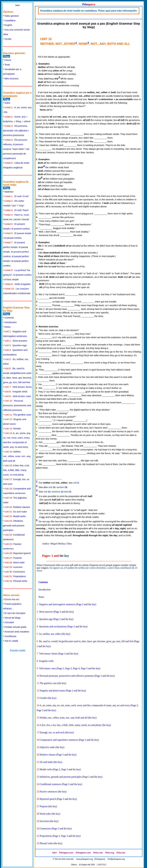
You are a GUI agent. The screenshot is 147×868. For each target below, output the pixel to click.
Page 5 (84, 668)
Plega (7, 56)
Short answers (16, 341)
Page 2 (80, 604)
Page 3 (68, 668)
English (8, 25)
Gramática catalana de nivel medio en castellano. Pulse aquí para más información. (89, 11)
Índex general (12, 16)
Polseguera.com (83, 853)
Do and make (16, 512)
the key (64, 556)
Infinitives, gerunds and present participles (14, 525)
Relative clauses (17, 507)
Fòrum (8, 60)
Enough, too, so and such (52, 732)
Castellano (10, 20)
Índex (7, 103)
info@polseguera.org (116, 859)
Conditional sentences (51, 784)
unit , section (58, 487)
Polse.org (110, 853)
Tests (7, 65)
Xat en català (11, 641)
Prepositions (15, 576)
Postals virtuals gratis (16, 627)
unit (76, 483)
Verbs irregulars (18, 284)
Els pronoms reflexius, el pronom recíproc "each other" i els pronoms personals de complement (16, 149)
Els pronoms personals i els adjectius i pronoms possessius (16, 131)
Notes (8, 327)
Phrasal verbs (16, 581)
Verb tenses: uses (18, 396)
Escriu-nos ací (12, 599)
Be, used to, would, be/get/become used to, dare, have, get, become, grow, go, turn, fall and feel (86, 641)
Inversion (14, 567)
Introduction (11, 322)
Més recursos (12, 78)
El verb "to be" (17, 196)
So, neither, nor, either (50, 634)
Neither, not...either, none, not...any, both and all (17, 456)
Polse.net (121, 853)
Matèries (9, 192)
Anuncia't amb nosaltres (17, 632)
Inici (18, 5)
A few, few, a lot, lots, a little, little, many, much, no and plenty (16, 470)
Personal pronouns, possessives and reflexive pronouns (17, 405)
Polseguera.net (66, 853)
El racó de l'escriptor (15, 613)
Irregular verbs (16, 392)
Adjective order (47, 747)
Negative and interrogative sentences (57, 604)
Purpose (13, 558)
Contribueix (10, 636)
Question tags (16, 345)
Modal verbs (15, 516)
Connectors (15, 572)
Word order (15, 562)
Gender (13, 428)
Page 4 (76, 668)
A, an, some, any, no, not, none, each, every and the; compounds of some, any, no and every (85, 705)
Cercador (9, 622)
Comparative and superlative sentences (59, 740)
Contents (9, 318)
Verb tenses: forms (18, 387)
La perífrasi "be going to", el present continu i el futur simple (17, 275)
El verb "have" (17, 210)
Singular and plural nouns (52, 691)
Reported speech (18, 553)
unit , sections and (57, 492)
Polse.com (98, 853)
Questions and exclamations (53, 626)
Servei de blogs (13, 618)
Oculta (8, 39)
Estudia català (18, 650)
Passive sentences (48, 792)
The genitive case (18, 415)
